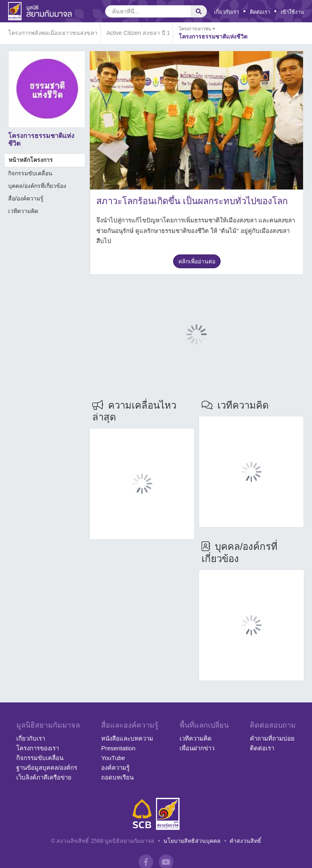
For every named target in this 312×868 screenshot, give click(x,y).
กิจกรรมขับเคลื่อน (30, 173)
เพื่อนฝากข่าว (197, 748)
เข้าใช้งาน (292, 12)
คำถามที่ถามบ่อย (272, 738)
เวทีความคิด (23, 211)
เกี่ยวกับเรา (226, 12)
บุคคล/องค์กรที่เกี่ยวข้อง (37, 186)
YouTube (113, 758)
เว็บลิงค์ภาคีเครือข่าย (44, 777)
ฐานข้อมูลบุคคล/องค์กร (47, 768)
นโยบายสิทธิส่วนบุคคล (192, 841)
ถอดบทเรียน (117, 777)
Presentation (118, 748)
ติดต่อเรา (260, 12)
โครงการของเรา (38, 748)
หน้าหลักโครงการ (31, 160)
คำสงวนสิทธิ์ (245, 841)
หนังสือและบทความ (127, 738)
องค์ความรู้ (115, 768)
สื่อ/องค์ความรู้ (26, 198)
